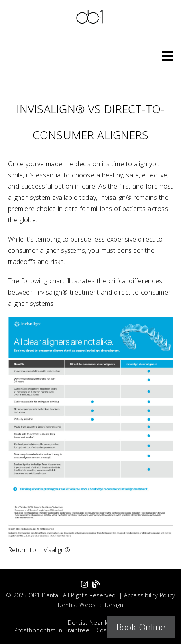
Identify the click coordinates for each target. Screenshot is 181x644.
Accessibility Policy (150, 595)
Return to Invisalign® (39, 550)
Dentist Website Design (91, 605)
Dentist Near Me (91, 623)
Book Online (141, 627)
